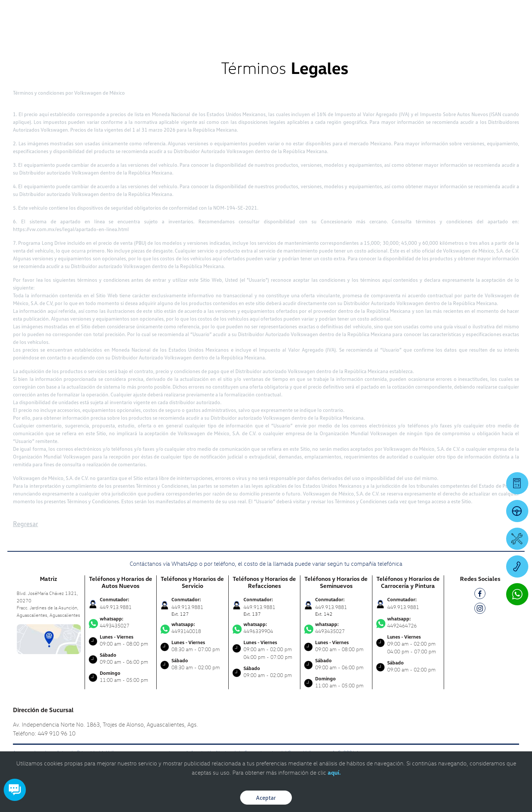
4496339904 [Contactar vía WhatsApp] (265, 628)
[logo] (329, 26)
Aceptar (266, 798)
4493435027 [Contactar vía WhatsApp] (121, 622)
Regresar (25, 524)
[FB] (480, 595)
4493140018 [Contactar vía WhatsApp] (192, 628)
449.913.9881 (116, 607)
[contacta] (49, 638)
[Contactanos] (403, 11)
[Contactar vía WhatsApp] (517, 594)
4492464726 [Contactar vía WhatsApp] (408, 622)
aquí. (334, 772)
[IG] (480, 610)
